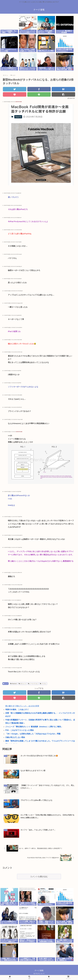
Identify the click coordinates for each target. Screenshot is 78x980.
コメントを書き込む (39, 877)
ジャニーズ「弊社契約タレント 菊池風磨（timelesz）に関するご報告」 (34, 727)
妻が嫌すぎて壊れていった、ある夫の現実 (22, 706)
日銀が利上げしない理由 (15, 737)
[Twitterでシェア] (15, 89)
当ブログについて (39, 974)
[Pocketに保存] (15, 94)
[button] (63, 94)
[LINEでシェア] (39, 94)
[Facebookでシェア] (39, 89)
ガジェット (23, 684)
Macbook (14, 684)
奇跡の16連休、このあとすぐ (17, 710)
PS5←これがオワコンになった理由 (19, 730)
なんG (5, 684)
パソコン (43, 684)
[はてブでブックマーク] (63, 89)
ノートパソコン (33, 684)
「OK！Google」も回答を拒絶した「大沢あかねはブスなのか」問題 (33, 734)
